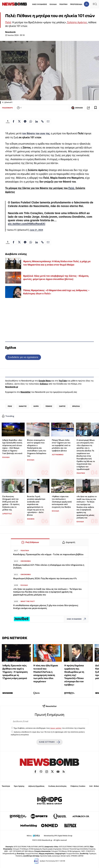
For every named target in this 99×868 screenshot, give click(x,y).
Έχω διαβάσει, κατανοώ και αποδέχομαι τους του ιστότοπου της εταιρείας (49, 728)
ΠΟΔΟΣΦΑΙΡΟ (7, 108)
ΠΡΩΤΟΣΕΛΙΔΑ (76, 4)
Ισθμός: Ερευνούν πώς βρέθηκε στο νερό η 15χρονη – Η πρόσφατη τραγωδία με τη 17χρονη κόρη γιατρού (15, 672)
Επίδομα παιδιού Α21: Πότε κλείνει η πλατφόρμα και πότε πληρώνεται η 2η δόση (49, 566)
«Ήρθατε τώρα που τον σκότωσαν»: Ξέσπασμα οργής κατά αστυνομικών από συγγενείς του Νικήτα (62, 502)
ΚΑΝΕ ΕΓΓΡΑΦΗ (49, 742)
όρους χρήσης (56, 728)
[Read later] (96, 108)
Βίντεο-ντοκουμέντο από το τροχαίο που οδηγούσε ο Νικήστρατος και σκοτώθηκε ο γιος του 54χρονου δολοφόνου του (37, 448)
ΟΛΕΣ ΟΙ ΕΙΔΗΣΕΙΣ (40, 4)
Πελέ (8, 22)
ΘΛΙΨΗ (36, 406)
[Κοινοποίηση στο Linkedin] (37, 121)
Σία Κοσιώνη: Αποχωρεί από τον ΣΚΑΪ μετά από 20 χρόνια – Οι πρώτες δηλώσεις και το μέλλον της (11, 503)
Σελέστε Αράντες (77, 22)
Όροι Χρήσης (19, 786)
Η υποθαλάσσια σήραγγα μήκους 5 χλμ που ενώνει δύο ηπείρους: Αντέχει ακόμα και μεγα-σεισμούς (46, 607)
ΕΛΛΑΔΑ (53, 4)
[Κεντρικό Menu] (95, 4)
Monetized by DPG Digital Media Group (58, 836)
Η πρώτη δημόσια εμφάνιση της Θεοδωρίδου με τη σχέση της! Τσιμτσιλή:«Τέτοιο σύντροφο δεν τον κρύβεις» (74, 675)
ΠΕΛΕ (10, 406)
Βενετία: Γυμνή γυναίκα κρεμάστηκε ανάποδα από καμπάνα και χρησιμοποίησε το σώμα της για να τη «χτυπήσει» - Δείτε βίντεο (36, 506)
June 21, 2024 (36, 230)
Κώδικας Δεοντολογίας (58, 786)
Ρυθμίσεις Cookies (78, 786)
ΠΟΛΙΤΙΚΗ (63, 4)
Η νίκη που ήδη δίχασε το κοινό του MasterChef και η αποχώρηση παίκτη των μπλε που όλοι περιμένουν (46, 673)
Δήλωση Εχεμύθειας (36, 786)
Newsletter (26, 392)
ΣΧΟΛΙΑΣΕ (77, 108)
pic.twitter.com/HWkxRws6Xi (27, 224)
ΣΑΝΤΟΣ (62, 406)
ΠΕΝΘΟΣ (49, 406)
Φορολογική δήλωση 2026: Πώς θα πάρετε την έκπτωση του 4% (45, 578)
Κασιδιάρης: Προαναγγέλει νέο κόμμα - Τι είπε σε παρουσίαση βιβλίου (48, 554)
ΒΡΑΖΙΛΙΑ (76, 406)
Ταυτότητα (6, 786)
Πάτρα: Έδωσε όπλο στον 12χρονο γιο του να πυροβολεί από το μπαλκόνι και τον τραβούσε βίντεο (61, 445)
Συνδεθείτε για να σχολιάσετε (23, 357)
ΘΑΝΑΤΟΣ (23, 406)
